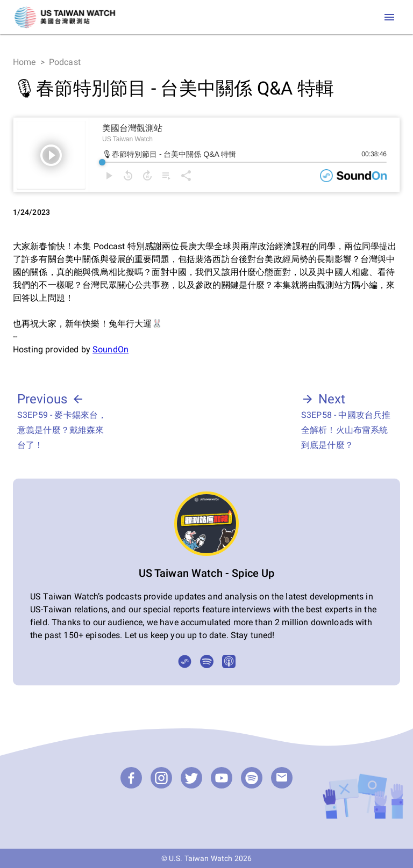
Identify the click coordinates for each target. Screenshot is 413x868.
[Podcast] (252, 778)
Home (24, 62)
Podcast (65, 62)
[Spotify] (207, 661)
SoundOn (111, 349)
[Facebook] (131, 778)
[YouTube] (222, 778)
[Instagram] (161, 778)
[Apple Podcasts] (229, 661)
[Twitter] (191, 778)
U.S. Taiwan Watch (201, 858)
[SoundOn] (185, 661)
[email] (282, 778)
